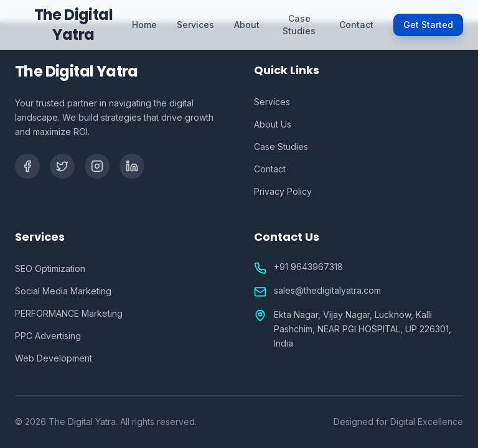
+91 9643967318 (308, 267)
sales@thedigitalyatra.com (327, 290)
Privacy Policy (283, 191)
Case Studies (299, 25)
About (247, 25)
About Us (273, 124)
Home (144, 25)
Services (195, 25)
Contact (356, 25)
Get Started (428, 25)
